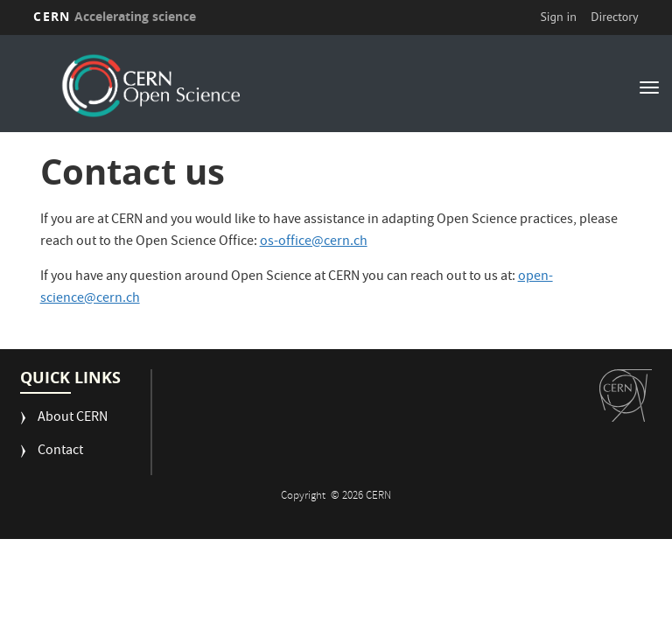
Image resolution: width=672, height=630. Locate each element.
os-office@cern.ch (314, 242)
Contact (60, 452)
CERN (115, 16)
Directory (614, 17)
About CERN (73, 419)
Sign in (558, 17)
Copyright (304, 497)
